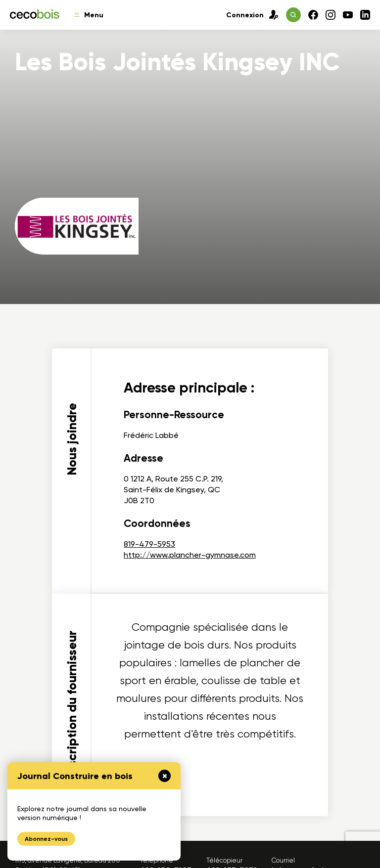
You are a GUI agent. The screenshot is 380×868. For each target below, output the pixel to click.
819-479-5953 (149, 544)
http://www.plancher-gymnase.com (190, 555)
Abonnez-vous (46, 839)
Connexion (252, 15)
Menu (89, 15)
